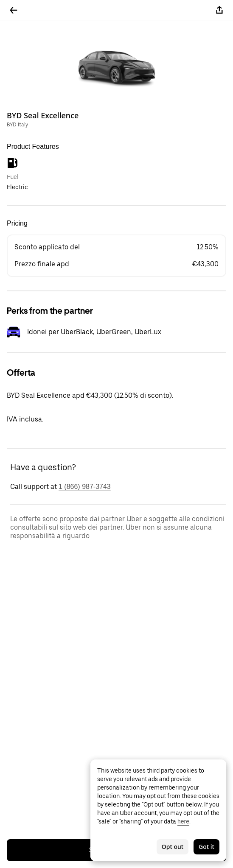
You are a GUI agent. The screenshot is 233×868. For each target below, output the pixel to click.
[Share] (219, 10)
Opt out (173, 847)
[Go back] (14, 10)
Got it (206, 847)
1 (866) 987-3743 (85, 487)
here (183, 821)
